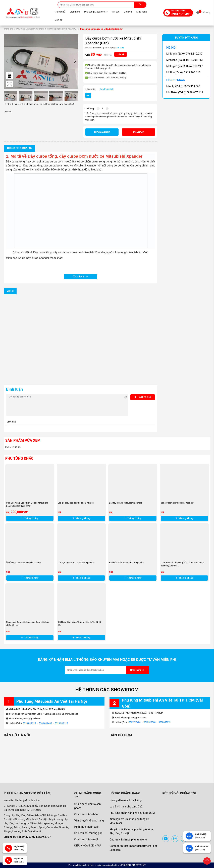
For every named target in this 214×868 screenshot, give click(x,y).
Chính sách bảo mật (86, 839)
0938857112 (165, 722)
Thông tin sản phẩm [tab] (20, 148)
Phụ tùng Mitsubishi (96, 12)
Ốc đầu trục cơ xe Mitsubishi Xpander (24, 563)
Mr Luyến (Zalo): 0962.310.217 (185, 66)
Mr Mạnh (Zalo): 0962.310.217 (184, 54)
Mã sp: (88, 48)
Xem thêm (81, 277)
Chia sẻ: (8, 112)
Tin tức (116, 12)
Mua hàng (142, 12)
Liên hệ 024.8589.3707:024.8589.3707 (27, 837)
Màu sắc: (91, 89)
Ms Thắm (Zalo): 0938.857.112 (185, 92)
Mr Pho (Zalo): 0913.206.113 (183, 72)
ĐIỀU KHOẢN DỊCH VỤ (87, 846)
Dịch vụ (128, 12)
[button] (75, 62)
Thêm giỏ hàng (102, 132)
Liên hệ (58, 20)
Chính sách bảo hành (87, 814)
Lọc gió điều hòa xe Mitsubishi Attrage (76, 503)
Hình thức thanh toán (87, 827)
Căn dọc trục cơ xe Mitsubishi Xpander (76, 563)
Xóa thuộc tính (107, 89)
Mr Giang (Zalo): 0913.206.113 (184, 60)
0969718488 (135, 722)
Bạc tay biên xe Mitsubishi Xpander (126, 503)
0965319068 (150, 722)
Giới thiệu (75, 12)
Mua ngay (139, 132)
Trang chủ (60, 12)
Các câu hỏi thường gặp (88, 833)
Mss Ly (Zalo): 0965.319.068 (183, 86)
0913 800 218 (30, 723)
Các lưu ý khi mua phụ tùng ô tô (128, 840)
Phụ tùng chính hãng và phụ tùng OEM (132, 813)
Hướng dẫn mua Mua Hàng (126, 800)
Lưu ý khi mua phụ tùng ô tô (126, 807)
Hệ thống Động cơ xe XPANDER (62, 29)
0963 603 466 (45, 723)
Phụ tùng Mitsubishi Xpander (30, 29)
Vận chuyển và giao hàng (89, 821)
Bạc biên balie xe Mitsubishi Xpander (126, 563)
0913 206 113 (61, 723)
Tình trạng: (110, 48)
